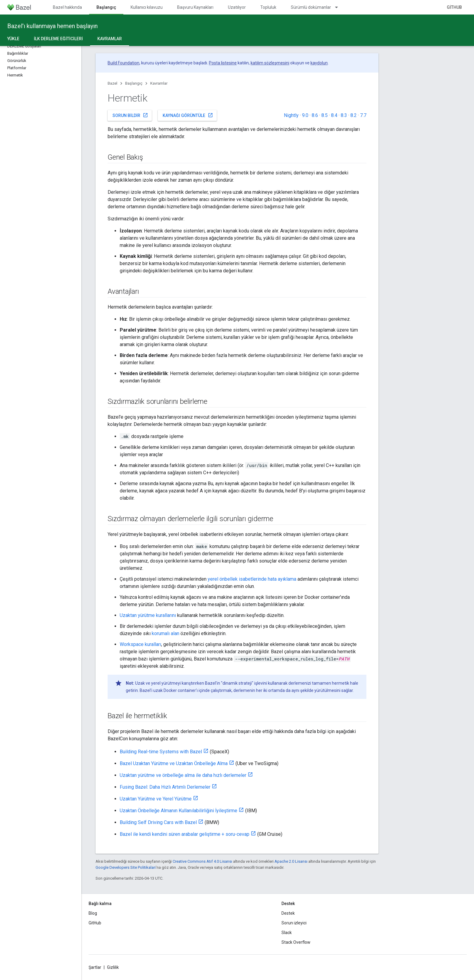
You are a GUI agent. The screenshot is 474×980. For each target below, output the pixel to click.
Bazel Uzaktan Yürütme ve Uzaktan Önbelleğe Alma (174, 763)
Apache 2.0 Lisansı (291, 861)
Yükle (13, 39)
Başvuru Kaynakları (195, 7)
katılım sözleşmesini (270, 63)
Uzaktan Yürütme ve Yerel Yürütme (156, 799)
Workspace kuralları (140, 644)
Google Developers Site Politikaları (126, 867)
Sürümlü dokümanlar (311, 7)
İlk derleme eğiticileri (58, 39)
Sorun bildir (130, 115)
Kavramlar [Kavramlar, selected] (110, 39)
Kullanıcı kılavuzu (147, 7)
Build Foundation (123, 63)
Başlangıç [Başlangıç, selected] (106, 7)
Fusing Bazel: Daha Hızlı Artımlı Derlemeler (165, 787)
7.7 (363, 115)
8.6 (315, 115)
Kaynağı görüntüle (188, 115)
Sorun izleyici (294, 923)
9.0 (305, 115)
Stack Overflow (296, 942)
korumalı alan (166, 633)
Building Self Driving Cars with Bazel (158, 822)
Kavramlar (159, 83)
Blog (93, 913)
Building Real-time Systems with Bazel (161, 752)
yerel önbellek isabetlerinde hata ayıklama (252, 579)
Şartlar (95, 967)
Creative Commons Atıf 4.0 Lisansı (202, 861)
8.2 (354, 115)
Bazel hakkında (67, 7)
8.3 (344, 115)
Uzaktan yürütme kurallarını (148, 615)
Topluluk (268, 7)
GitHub (454, 7)
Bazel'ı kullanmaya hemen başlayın (52, 26)
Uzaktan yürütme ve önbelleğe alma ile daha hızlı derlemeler (183, 775)
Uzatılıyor (237, 7)
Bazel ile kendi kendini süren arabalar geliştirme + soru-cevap (185, 834)
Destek (288, 913)
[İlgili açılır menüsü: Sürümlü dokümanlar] (339, 7)
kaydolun (319, 63)
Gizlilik (113, 967)
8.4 (334, 115)
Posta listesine (223, 63)
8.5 (325, 115)
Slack (287, 933)
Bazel (112, 83)
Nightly (291, 115)
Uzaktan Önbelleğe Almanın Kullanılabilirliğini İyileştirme (179, 811)
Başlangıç (134, 83)
